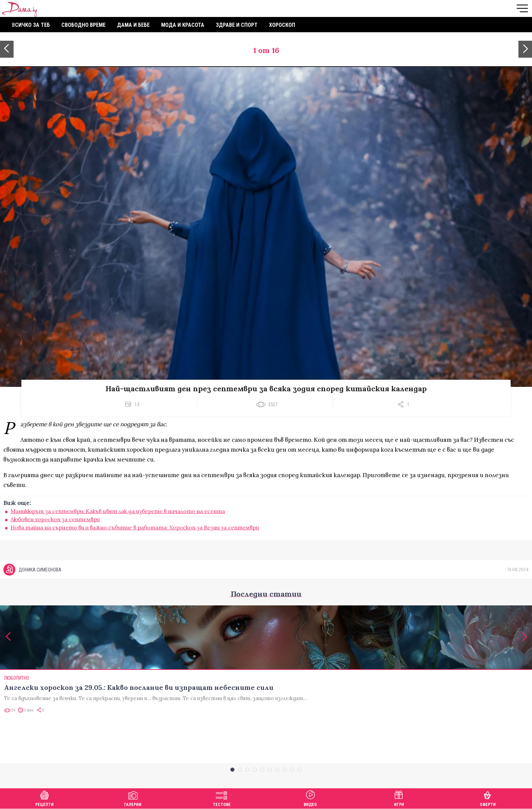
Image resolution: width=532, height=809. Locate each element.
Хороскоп (282, 25)
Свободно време (83, 25)
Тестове (222, 798)
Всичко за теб (31, 25)
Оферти (488, 798)
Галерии (133, 798)
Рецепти (44, 798)
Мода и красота (183, 25)
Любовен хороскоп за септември (55, 519)
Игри (399, 798)
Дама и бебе (133, 25)
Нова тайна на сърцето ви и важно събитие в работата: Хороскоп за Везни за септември (135, 527)
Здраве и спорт (237, 25)
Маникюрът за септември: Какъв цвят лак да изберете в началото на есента (118, 511)
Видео (310, 798)
